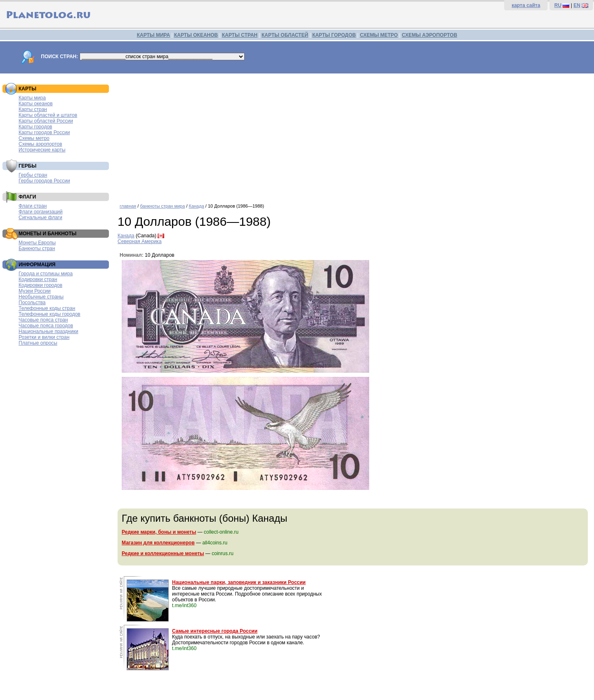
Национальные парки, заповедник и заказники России (239, 582)
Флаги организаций (41, 212)
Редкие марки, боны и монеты (159, 532)
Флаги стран (33, 206)
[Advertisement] (354, 135)
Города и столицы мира (46, 274)
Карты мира (32, 98)
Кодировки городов (40, 285)
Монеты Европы (37, 243)
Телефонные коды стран (47, 308)
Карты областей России (46, 121)
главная (128, 206)
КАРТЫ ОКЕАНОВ (196, 35)
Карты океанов (36, 104)
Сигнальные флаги (40, 218)
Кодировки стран (38, 279)
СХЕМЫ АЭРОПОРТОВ (429, 35)
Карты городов (35, 127)
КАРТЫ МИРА (153, 35)
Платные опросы (38, 343)
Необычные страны (41, 297)
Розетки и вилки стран (44, 337)
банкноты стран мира (162, 206)
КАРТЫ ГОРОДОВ (334, 35)
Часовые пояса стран (43, 320)
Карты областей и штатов (48, 115)
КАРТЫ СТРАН (240, 35)
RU (558, 5)
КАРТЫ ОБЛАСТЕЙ (285, 35)
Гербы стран (33, 175)
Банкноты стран (37, 248)
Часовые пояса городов (46, 326)
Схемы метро (34, 138)
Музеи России (35, 291)
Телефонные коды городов (49, 314)
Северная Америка (140, 241)
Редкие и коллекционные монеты (163, 553)
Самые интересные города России (215, 631)
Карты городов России (44, 132)
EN (577, 5)
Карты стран (33, 109)
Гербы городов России (44, 181)
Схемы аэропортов (40, 144)
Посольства (32, 303)
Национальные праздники (48, 331)
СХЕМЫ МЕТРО (379, 35)
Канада (197, 206)
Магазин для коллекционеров (158, 543)
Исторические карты (42, 150)
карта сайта (526, 5)
